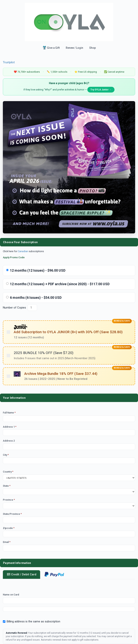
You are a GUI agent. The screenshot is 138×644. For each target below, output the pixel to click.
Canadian (23, 251)
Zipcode (9, 528)
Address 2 (9, 441)
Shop (93, 48)
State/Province (12, 514)
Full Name (9, 413)
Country (8, 472)
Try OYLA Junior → (101, 90)
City (6, 455)
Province (9, 500)
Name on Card (11, 595)
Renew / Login (74, 48)
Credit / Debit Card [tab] (22, 574)
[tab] (54, 575)
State (7, 486)
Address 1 (10, 427)
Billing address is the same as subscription (32, 621)
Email (7, 542)
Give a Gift (51, 48)
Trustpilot (9, 62)
